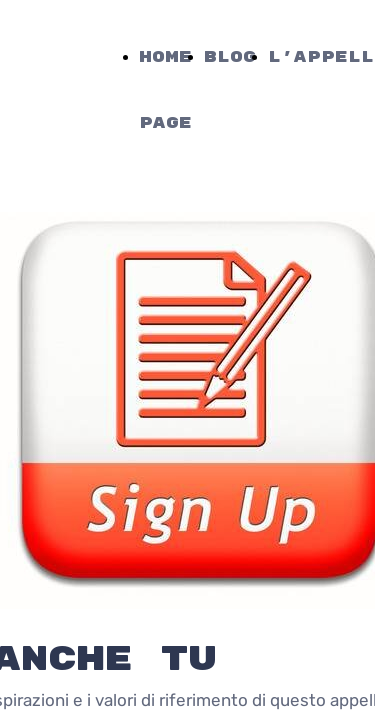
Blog (230, 57)
